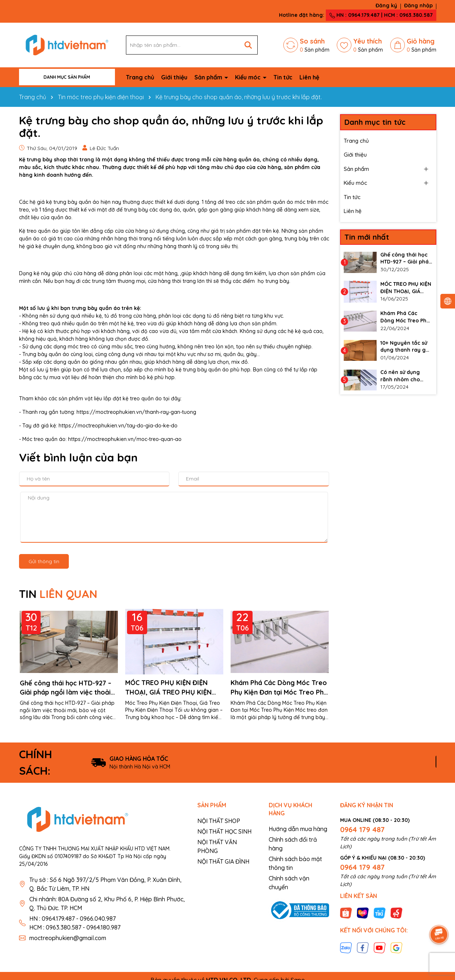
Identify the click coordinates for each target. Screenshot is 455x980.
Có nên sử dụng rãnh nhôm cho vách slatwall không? (400, 376)
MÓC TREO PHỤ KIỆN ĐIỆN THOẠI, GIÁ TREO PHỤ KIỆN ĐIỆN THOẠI (168, 687)
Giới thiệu (174, 77)
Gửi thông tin (44, 561)
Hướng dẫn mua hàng (298, 829)
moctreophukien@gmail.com (68, 938)
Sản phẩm (209, 77)
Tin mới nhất (367, 237)
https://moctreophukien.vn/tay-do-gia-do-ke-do (118, 426)
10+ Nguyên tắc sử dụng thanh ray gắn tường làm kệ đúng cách (406, 347)
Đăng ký (386, 5)
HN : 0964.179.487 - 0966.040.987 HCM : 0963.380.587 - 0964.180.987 (75, 923)
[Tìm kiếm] (248, 45)
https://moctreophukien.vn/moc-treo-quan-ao (125, 439)
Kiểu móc (249, 77)
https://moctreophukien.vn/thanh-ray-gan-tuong (136, 412)
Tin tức (283, 77)
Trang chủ (140, 77)
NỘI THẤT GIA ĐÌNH (223, 861)
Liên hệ (309, 77)
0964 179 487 (362, 829)
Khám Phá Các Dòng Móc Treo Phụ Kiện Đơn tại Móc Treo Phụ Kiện (279, 687)
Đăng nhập (418, 5)
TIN (58, 594)
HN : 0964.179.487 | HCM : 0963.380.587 (381, 15)
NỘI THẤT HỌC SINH (224, 831)
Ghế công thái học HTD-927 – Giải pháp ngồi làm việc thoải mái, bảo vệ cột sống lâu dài (66, 687)
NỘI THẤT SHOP (219, 821)
